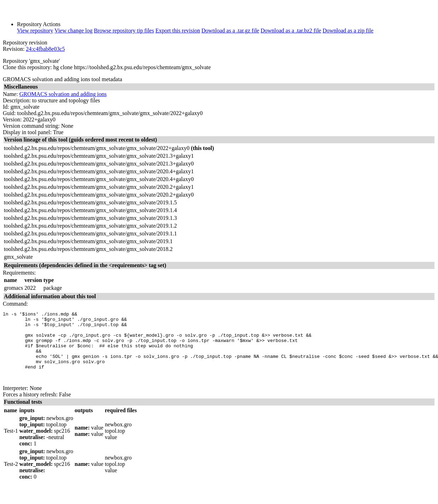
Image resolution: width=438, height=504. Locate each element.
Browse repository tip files (124, 31)
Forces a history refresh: (30, 408)
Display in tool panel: (27, 132)
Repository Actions (39, 24)
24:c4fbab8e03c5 (45, 49)
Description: (17, 100)
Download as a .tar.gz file (230, 31)
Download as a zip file (348, 31)
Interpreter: (16, 402)
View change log (73, 31)
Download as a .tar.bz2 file (291, 31)
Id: (6, 107)
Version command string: (31, 126)
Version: (12, 119)
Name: (10, 94)
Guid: (9, 113)
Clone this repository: (27, 67)
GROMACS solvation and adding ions (63, 94)
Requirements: (19, 273)
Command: (15, 304)
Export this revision (178, 31)
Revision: (14, 49)
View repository (35, 31)
